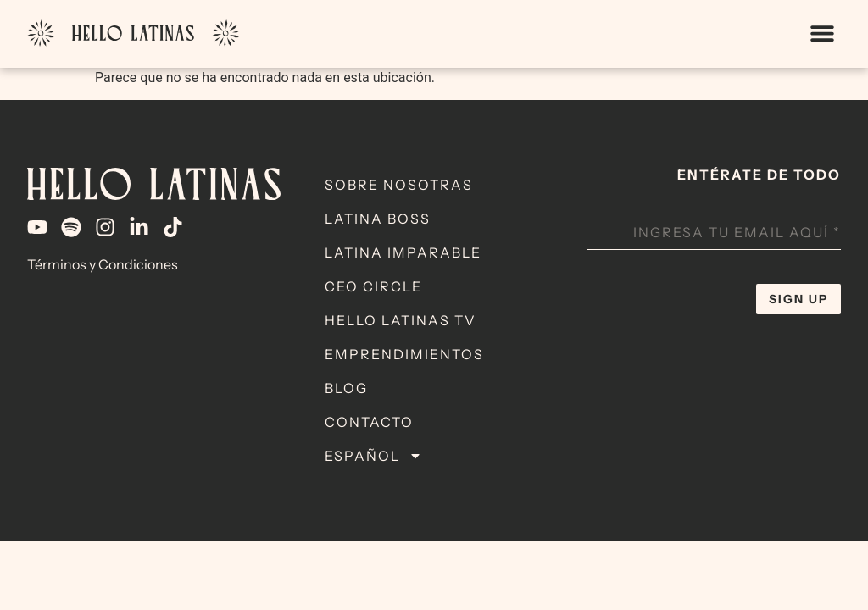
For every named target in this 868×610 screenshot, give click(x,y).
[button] (822, 33)
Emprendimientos (404, 354)
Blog (346, 388)
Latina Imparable (403, 252)
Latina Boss (378, 219)
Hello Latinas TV (401, 320)
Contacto (369, 422)
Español (373, 456)
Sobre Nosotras (399, 185)
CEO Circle (373, 286)
